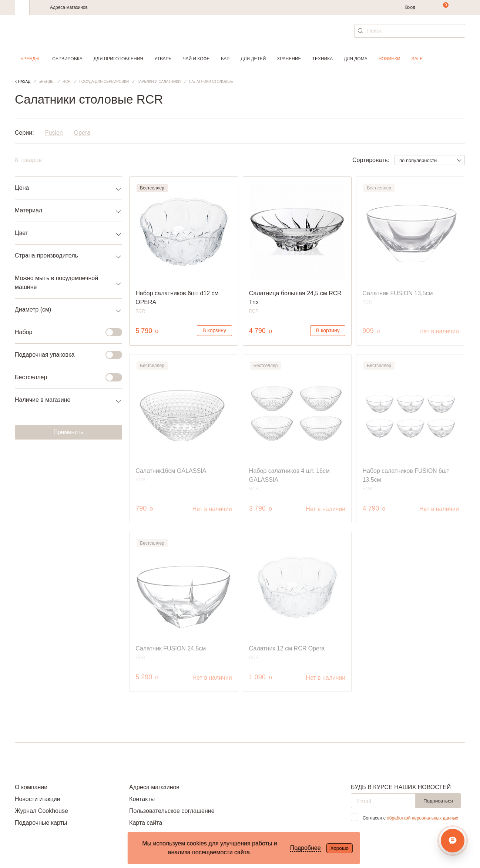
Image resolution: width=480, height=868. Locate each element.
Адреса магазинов (69, 7)
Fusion (54, 133)
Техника (323, 59)
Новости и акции (38, 799)
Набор (64, 332)
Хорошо (340, 848)
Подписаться (438, 801)
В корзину (214, 330)
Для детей (253, 59)
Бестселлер (64, 377)
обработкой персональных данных (422, 818)
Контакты (142, 799)
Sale (417, 59)
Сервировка (67, 59)
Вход (410, 7)
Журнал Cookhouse (41, 811)
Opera (82, 133)
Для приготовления (118, 59)
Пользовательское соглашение (172, 811)
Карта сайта (146, 823)
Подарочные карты (41, 823)
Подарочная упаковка (64, 355)
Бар (225, 59)
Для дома (355, 59)
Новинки (390, 59)
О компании (31, 787)
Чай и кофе (196, 59)
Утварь (163, 59)
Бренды (30, 59)
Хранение (289, 59)
